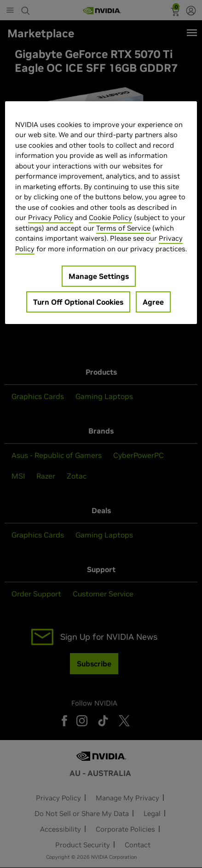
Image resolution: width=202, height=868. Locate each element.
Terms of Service (123, 228)
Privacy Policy (51, 217)
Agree (153, 302)
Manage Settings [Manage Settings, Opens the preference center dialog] (99, 276)
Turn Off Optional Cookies (78, 302)
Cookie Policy (110, 217)
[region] (101, 213)
